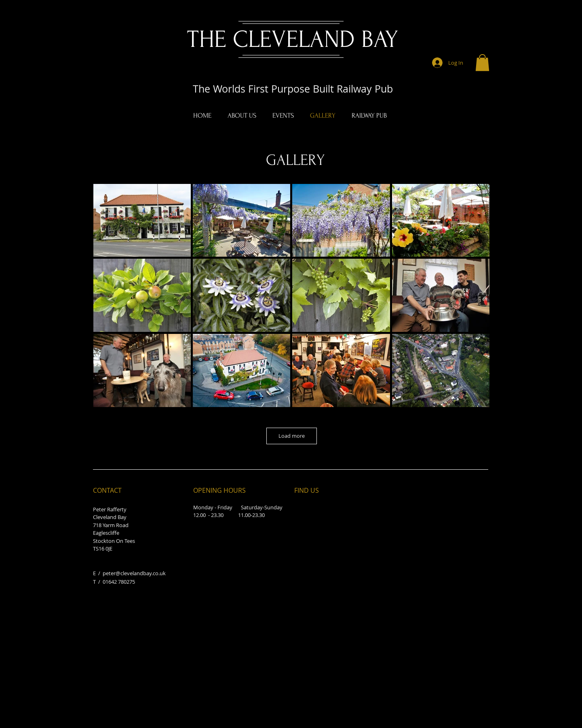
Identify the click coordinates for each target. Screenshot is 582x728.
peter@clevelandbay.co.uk (134, 573)
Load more (292, 436)
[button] (482, 63)
